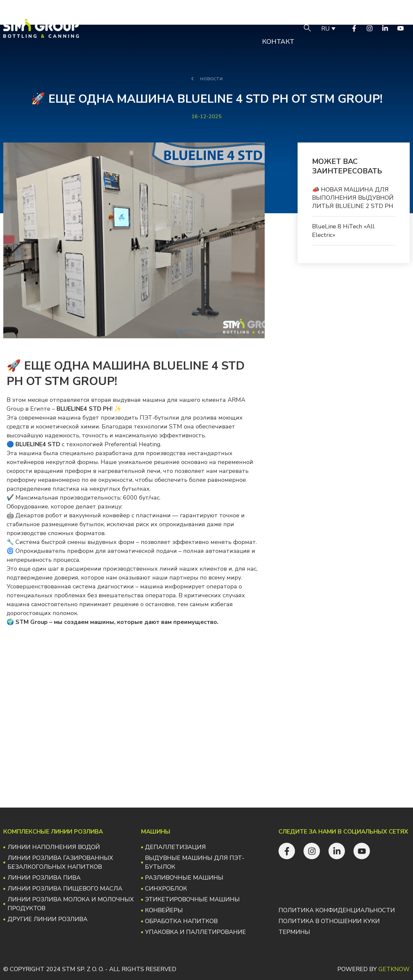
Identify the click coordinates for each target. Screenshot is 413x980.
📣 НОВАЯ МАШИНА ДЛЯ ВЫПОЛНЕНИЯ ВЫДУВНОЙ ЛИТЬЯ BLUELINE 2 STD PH (353, 198)
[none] (328, 28)
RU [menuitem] (326, 29)
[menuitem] (328, 28)
